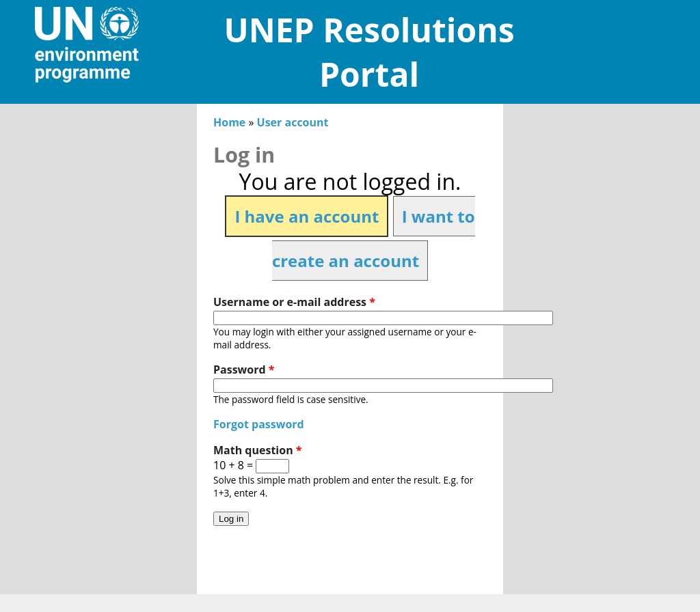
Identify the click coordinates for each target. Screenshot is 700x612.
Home (229, 122)
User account (293, 122)
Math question (258, 450)
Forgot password (259, 424)
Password (244, 370)
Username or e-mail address (294, 302)
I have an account (307, 216)
